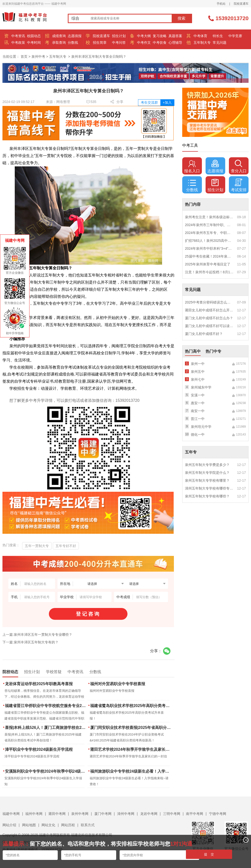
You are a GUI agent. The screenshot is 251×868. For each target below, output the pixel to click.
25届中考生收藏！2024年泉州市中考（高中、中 (209, 256)
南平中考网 (195, 814)
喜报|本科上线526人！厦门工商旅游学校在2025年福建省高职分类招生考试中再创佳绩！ (46, 728)
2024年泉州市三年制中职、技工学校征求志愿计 (209, 225)
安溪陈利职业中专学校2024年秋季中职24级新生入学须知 (46, 771)
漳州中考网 (126, 814)
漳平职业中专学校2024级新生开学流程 (39, 749)
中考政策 (18, 43)
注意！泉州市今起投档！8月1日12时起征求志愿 (209, 272)
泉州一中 (198, 364)
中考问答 (119, 43)
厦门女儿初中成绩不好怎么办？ (209, 318)
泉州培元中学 (201, 427)
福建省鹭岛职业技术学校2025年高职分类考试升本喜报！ (131, 706)
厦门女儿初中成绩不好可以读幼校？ (209, 326)
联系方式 (88, 825)
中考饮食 (160, 43)
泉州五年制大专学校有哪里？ (207, 480)
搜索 (181, 18)
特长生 (218, 36)
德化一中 (198, 434)
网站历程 (68, 825)
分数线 (73, 43)
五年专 (191, 452)
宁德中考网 (218, 814)
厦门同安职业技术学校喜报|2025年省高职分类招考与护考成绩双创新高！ (131, 728)
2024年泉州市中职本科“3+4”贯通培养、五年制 (209, 248)
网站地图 (29, 825)
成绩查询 (59, 36)
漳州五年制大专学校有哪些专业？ (209, 488)
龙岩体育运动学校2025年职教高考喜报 (39, 684)
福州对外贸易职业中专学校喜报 (118, 684)
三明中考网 (172, 814)
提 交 (209, 854)
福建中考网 (11, 814)
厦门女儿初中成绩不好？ (204, 334)
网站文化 (48, 825)
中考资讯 (18, 36)
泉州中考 (38, 57)
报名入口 (192, 166)
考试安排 (239, 185)
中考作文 (144, 43)
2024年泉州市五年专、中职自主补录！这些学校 (209, 233)
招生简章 (100, 43)
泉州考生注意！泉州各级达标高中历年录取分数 (209, 217)
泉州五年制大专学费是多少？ (207, 465)
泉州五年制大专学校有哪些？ (207, 496)
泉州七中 (198, 379)
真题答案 (175, 36)
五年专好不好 (66, 546)
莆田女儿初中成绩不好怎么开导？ (209, 310)
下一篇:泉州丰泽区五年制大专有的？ (30, 642)
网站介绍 (9, 825)
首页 (24, 57)
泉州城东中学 (201, 387)
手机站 (221, 4)
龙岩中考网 (149, 814)
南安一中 (198, 411)
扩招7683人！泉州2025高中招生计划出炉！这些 (209, 241)
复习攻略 (160, 36)
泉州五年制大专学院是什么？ (207, 473)
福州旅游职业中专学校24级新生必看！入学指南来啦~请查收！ (131, 771)
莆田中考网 (57, 814)
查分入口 (239, 166)
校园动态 (34, 36)
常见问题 (220, 43)
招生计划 (119, 36)
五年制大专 (202, 43)
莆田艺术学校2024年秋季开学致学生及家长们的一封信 (131, 749)
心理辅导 (175, 43)
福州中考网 (34, 814)
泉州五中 (198, 372)
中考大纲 (144, 36)
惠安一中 (198, 403)
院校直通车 (241, 4)
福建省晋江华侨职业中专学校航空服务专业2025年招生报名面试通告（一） (46, 706)
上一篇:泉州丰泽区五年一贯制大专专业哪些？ (37, 635)
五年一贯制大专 (37, 546)
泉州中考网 (80, 814)
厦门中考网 (103, 814)
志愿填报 (75, 36)
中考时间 (34, 43)
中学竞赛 (235, 36)
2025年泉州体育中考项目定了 (208, 264)
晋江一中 (198, 419)
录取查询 (59, 43)
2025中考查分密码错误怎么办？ (209, 302)
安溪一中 (198, 395)
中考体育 (200, 36)
